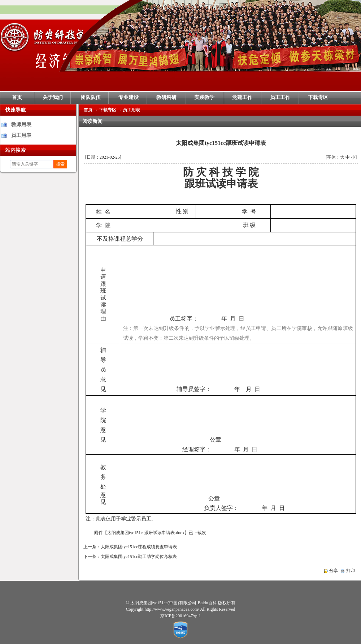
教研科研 (166, 97)
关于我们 (53, 97)
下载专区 (318, 97)
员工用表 (21, 135)
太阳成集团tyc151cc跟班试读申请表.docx (146, 533)
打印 (351, 571)
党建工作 (242, 97)
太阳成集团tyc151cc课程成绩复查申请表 (139, 547)
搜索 (60, 164)
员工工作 (280, 97)
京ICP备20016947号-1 (181, 616)
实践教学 (204, 97)
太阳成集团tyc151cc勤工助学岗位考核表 (139, 557)
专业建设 (129, 97)
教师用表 (21, 124)
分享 (334, 571)
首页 (17, 97)
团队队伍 (91, 97)
